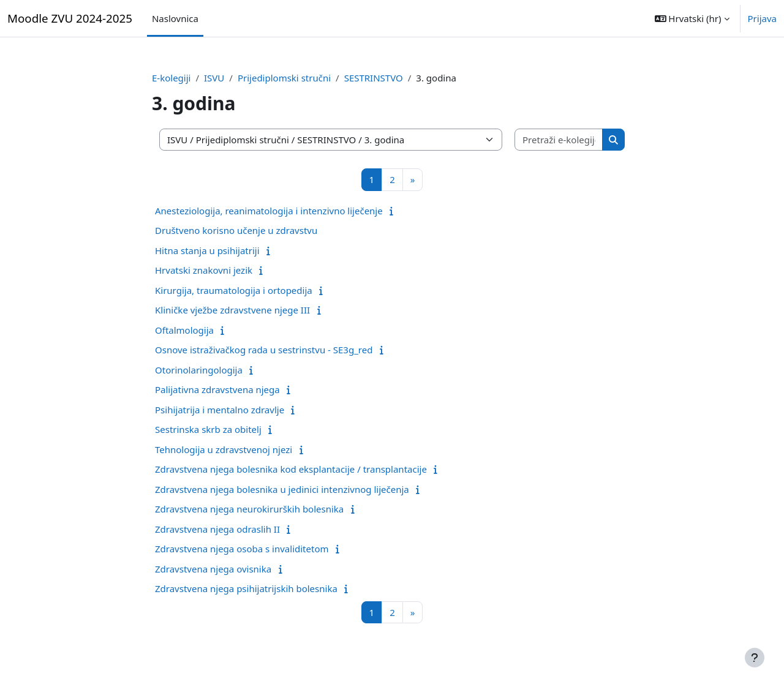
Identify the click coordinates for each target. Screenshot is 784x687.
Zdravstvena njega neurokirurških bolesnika (249, 509)
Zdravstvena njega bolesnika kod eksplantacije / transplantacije (291, 469)
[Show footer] (755, 658)
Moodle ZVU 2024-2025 (70, 18)
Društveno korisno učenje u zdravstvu (236, 230)
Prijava (762, 18)
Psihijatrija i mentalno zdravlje (220, 410)
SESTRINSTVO (374, 78)
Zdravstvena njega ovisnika (213, 569)
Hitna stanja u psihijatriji (207, 250)
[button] (692, 18)
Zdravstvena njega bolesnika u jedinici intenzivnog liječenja (282, 489)
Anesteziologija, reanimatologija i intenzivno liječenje (269, 211)
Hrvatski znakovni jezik (204, 270)
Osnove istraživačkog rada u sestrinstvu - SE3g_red (264, 350)
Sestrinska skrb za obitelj (208, 429)
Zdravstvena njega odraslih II (217, 529)
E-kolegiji (171, 78)
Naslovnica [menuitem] (175, 18)
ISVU (214, 78)
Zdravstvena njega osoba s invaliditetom (242, 549)
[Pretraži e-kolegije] (559, 140)
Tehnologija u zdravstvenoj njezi (224, 449)
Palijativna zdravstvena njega (217, 389)
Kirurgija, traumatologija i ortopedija (234, 290)
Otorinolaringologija (199, 370)
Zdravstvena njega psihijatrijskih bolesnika (246, 588)
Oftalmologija (184, 330)
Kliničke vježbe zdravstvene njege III (232, 310)
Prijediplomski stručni (284, 78)
